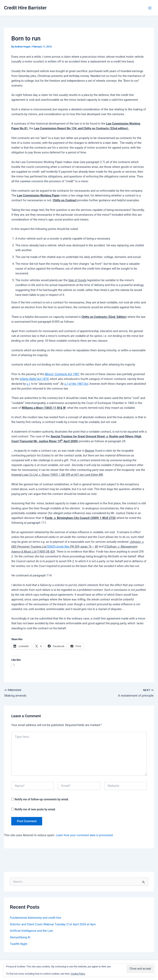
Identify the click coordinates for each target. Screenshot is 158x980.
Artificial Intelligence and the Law (31, 931)
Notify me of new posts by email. (35, 810)
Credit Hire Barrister (25, 8)
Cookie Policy (78, 974)
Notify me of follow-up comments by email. (42, 800)
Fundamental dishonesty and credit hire (35, 918)
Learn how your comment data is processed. (85, 835)
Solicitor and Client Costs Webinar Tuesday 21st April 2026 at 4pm (53, 925)
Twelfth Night (19, 944)
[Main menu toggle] (150, 8)
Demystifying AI (20, 938)
